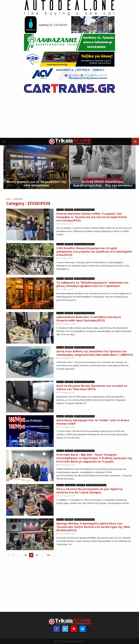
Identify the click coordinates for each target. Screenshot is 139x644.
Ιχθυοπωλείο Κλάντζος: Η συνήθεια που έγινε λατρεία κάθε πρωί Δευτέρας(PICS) (89, 319)
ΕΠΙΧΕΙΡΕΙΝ (69, 210)
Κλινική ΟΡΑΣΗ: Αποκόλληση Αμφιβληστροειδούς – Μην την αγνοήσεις (103, 184)
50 (37, 555)
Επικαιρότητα (70, 485)
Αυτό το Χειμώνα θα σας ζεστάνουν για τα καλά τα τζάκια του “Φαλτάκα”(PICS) (92, 387)
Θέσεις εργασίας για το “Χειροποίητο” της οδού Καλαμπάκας (36, 184)
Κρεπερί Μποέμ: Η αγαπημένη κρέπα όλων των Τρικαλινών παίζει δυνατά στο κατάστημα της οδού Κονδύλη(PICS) (93, 527)
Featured (10, 178)
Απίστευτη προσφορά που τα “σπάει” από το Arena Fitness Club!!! (93, 422)
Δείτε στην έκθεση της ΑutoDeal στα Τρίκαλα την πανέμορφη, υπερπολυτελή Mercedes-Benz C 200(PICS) (95, 353)
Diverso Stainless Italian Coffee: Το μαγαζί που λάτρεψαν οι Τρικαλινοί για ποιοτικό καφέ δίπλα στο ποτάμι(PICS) (92, 217)
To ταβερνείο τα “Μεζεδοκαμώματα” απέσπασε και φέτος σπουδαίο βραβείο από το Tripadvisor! (93, 284)
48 (25, 555)
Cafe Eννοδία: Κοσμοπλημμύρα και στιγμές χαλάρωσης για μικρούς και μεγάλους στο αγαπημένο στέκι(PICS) (94, 251)
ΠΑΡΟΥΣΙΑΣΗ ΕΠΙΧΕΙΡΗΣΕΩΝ (84, 210)
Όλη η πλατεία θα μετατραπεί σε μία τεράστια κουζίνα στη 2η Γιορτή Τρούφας (89, 491)
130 (48, 555)
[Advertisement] (69, 117)
